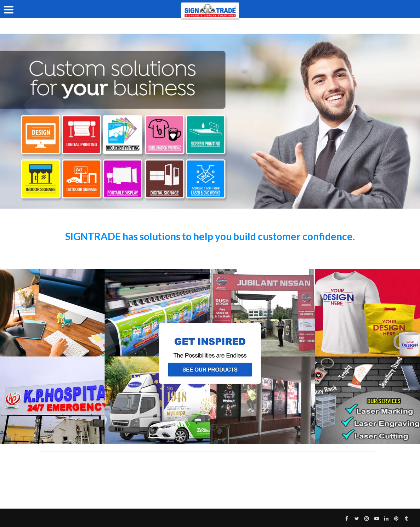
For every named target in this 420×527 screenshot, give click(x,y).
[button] (210, 356)
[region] (210, 121)
